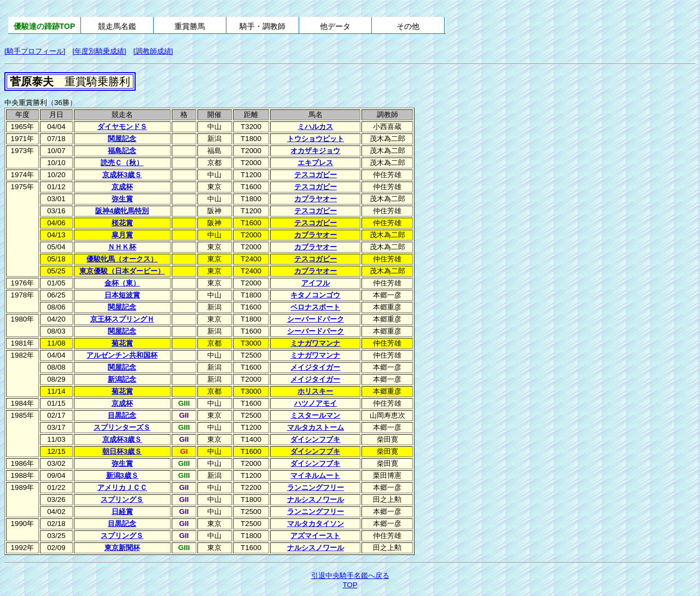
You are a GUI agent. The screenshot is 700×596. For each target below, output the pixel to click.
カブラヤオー (316, 199)
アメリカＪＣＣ (122, 487)
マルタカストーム (316, 427)
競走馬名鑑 (117, 26)
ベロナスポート (315, 307)
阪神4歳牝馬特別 (122, 211)
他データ (335, 26)
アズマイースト (315, 536)
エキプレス (315, 163)
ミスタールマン (315, 415)
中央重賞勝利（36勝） (40, 103)
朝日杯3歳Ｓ (122, 451)
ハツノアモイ (316, 403)
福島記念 (122, 151)
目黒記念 (122, 415)
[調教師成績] (153, 51)
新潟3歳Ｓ (122, 475)
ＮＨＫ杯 (122, 247)
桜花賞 (122, 223)
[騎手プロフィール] (35, 51)
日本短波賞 (122, 295)
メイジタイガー (315, 367)
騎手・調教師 (262, 26)
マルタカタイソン (316, 524)
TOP (350, 585)
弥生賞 (122, 199)
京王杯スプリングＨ (122, 319)
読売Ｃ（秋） (122, 163)
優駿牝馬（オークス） (122, 259)
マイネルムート (315, 475)
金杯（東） (122, 283)
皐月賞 (122, 235)
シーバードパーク (316, 319)
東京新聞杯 (122, 548)
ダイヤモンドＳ (122, 127)
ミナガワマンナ (315, 343)
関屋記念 (122, 139)
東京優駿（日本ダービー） (122, 271)
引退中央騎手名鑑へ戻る (350, 575)
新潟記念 (122, 379)
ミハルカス (315, 127)
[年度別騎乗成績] (99, 51)
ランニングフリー (316, 487)
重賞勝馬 (190, 26)
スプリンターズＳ (122, 427)
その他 (408, 26)
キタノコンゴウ (315, 295)
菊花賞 (122, 343)
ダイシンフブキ (315, 439)
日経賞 (122, 512)
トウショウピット (316, 139)
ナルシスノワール (316, 499)
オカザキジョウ (315, 151)
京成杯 (122, 187)
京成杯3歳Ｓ (122, 175)
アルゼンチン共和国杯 (122, 355)
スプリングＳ (122, 499)
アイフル (316, 283)
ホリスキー (315, 391)
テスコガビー (316, 175)
